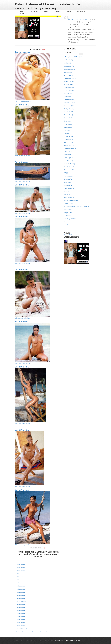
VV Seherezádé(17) (69, 69)
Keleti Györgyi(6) (69, 197)
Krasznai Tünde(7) (69, 176)
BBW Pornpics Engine (73, 641)
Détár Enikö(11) (68, 161)
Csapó (20, 632)
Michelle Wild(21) (69, 75)
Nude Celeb (67, 225)
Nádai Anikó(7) (68, 191)
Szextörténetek (24, 13)
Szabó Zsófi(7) (68, 118)
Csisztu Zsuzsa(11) (69, 66)
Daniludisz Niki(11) (69, 164)
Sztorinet (58, 12)
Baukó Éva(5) (68, 210)
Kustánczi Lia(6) (69, 142)
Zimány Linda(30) (69, 109)
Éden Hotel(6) (68, 179)
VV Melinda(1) (68, 72)
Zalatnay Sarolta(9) (69, 87)
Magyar (71, 19)
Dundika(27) (67, 133)
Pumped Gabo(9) (69, 213)
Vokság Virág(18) (69, 81)
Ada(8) (66, 173)
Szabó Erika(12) (68, 115)
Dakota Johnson (27, 632)
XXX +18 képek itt (22, 629)
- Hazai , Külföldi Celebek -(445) (73, 57)
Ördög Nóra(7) (68, 121)
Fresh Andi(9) (68, 155)
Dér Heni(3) (67, 216)
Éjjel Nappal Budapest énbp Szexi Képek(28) (76, 207)
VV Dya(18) (67, 63)
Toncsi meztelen (23, 52)
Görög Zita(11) (68, 152)
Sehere (37, 632)
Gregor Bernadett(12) (70, 149)
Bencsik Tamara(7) (69, 167)
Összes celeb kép (69, 235)
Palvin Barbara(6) (69, 188)
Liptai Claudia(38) (69, 90)
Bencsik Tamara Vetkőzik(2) (72, 200)
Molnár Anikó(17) (69, 84)
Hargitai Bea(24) (69, 136)
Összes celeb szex (45, 632)
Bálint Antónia (22, 105)
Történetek (46, 12)
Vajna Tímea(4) (68, 182)
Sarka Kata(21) (68, 127)
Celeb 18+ (69, 12)
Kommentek (67, 222)
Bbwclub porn (59, 641)
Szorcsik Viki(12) (69, 106)
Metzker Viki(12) (69, 97)
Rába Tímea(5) (68, 185)
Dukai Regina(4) (69, 158)
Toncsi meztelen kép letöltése (23, 101)
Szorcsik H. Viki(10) (70, 103)
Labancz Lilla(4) (69, 204)
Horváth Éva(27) (69, 112)
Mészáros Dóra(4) (69, 94)
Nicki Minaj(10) (68, 194)
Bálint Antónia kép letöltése (22, 156)
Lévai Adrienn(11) (69, 139)
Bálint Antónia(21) (69, 170)
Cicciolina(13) (68, 130)
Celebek (23, 12)
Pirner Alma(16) (68, 124)
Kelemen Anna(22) (69, 145)
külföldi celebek (82, 19)
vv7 (16, 632)
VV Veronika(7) (68, 60)
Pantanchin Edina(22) (70, 78)
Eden (33, 632)
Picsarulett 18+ (81, 12)
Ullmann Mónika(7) (69, 100)
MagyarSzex (34, 12)
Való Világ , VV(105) (70, 219)
